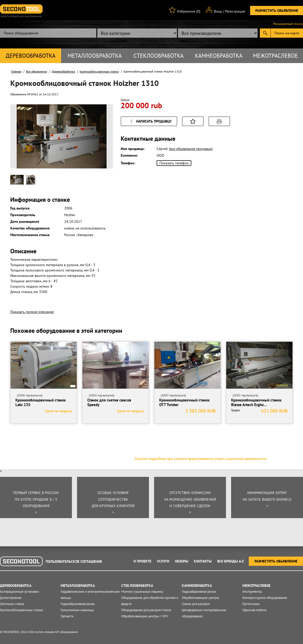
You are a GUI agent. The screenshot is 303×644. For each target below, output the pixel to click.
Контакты (203, 561)
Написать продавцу (150, 122)
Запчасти (67, 616)
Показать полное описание (32, 312)
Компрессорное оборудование (265, 598)
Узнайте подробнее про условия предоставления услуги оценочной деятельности (201, 459)
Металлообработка (95, 56)
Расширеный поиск (288, 24)
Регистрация (235, 11)
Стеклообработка (159, 56)
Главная (16, 71)
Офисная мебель (255, 610)
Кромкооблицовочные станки (99, 71)
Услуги (163, 561)
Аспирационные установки (19, 592)
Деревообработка (31, 56)
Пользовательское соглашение (74, 561)
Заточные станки (12, 604)
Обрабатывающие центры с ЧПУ (145, 616)
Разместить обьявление (277, 11)
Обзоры (182, 561)
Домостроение (11, 598)
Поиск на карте (287, 33)
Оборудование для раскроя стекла (146, 610)
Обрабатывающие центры (201, 598)
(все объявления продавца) (191, 149)
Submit (265, 33)
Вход (218, 11)
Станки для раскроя (196, 604)
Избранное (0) (189, 11)
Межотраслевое (275, 56)
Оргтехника (251, 604)
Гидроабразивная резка (78, 604)
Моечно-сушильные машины (142, 592)
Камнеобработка (219, 56)
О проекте (142, 561)
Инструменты (252, 592)
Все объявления (36, 71)
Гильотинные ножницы (77, 610)
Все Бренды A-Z (231, 561)
